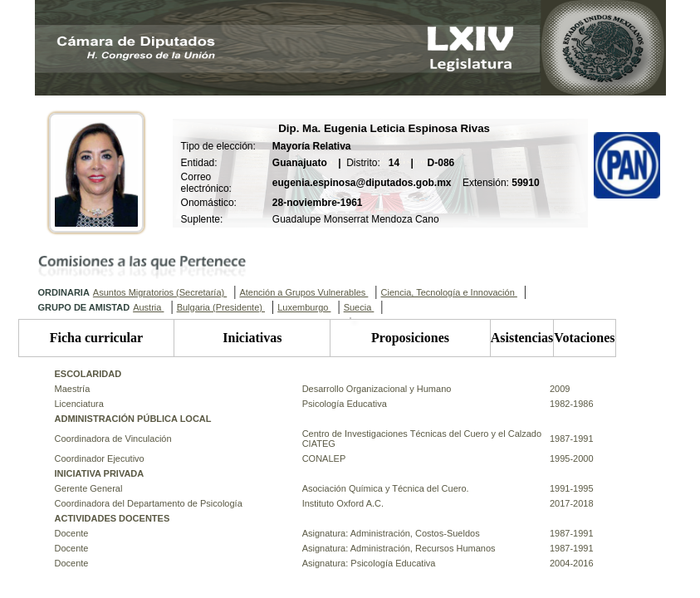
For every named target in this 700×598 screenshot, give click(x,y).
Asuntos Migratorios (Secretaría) (160, 292)
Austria (148, 307)
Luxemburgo (304, 307)
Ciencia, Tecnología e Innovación (449, 292)
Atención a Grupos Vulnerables (303, 292)
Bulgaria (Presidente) (221, 307)
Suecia (359, 307)
